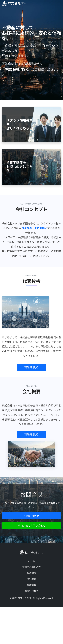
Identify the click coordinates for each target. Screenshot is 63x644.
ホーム (31, 561)
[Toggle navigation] (59, 4)
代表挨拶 (31, 573)
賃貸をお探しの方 (31, 567)
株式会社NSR (15, 4)
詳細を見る (31, 367)
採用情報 (31, 585)
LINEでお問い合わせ (31, 525)
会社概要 (31, 579)
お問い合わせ (31, 516)
